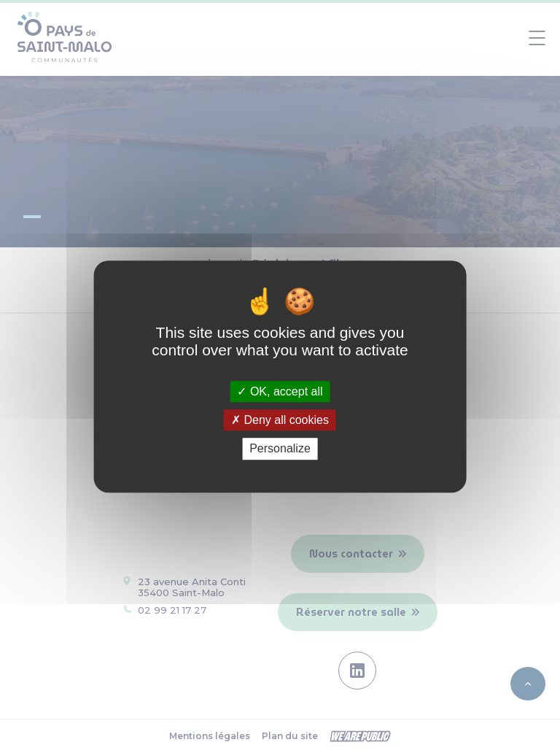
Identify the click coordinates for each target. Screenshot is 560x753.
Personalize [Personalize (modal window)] (280, 449)
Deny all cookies (280, 420)
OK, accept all (280, 391)
